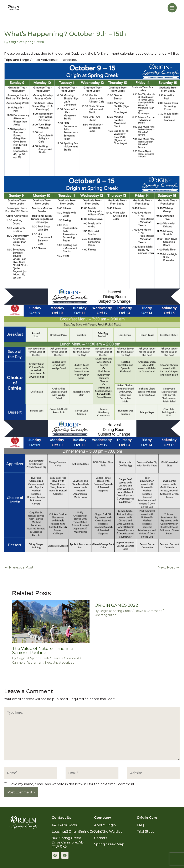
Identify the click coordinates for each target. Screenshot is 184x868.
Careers (101, 838)
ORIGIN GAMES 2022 (116, 605)
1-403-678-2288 (65, 825)
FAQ (140, 825)
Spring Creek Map (109, 844)
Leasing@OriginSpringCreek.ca (78, 832)
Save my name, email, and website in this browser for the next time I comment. (72, 784)
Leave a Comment (65, 658)
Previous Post (19, 567)
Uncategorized (63, 663)
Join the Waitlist (108, 832)
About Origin (105, 825)
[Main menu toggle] (172, 8)
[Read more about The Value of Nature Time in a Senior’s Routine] (51, 621)
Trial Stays (145, 832)
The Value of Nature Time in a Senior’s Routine (42, 651)
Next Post (168, 567)
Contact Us (61, 818)
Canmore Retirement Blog (32, 663)
